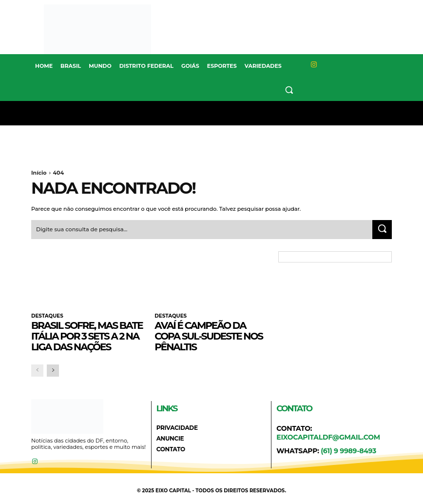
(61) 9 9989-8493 (348, 451)
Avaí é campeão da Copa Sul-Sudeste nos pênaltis (209, 336)
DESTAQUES (47, 316)
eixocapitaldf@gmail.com (328, 437)
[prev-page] (37, 370)
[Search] (382, 229)
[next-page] (53, 370)
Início (39, 173)
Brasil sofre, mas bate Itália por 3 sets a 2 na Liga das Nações (87, 336)
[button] (289, 90)
